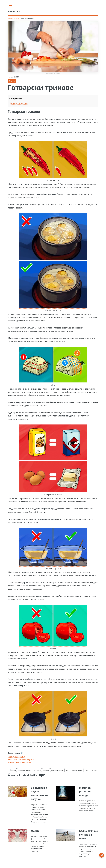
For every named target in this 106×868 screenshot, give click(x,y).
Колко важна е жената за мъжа (88, 835)
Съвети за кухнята (16, 756)
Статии (17, 18)
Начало (10, 18)
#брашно (12, 770)
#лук (68, 770)
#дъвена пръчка (57, 770)
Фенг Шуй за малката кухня (21, 759)
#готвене (37, 770)
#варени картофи (25, 770)
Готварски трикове (19, 103)
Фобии (35, 831)
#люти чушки (77, 770)
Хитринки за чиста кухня (19, 763)
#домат (46, 770)
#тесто (87, 770)
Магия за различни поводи (85, 791)
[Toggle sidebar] (10, 6)
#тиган (94, 770)
